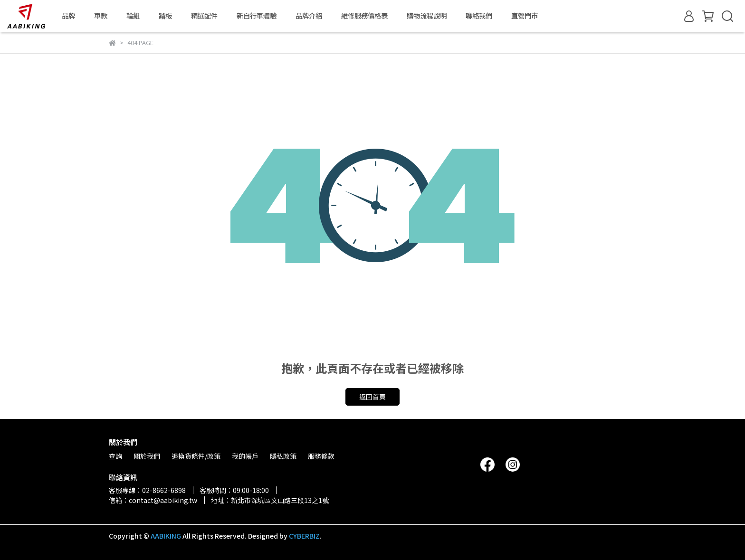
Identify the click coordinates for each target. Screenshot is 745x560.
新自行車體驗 (257, 16)
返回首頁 (372, 397)
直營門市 (525, 16)
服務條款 (321, 456)
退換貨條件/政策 (196, 456)
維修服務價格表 (364, 16)
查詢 (115, 456)
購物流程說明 (427, 16)
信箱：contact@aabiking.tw (153, 500)
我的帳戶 (245, 456)
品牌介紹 (309, 16)
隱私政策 (283, 456)
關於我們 (147, 456)
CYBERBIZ (304, 536)
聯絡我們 (479, 16)
